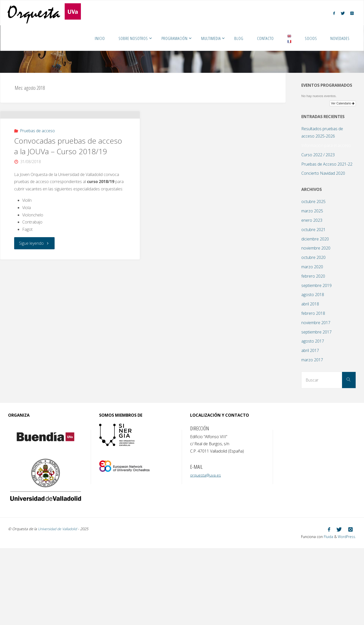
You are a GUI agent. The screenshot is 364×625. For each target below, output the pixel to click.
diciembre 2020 (315, 239)
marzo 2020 (312, 267)
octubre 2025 (313, 202)
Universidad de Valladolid (59, 529)
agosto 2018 (313, 295)
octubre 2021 (313, 230)
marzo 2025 (312, 211)
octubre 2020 (313, 257)
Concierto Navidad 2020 (323, 173)
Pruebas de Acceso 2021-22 (327, 164)
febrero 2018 (313, 313)
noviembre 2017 (316, 323)
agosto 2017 (313, 341)
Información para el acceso (326, 145)
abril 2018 (310, 304)
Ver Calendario (343, 103)
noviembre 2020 (316, 248)
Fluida (327, 536)
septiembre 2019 (316, 285)
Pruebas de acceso (37, 159)
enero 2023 (312, 220)
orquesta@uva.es (206, 475)
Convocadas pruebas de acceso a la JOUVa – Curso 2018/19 (68, 174)
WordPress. (346, 536)
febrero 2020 (313, 276)
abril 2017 (310, 350)
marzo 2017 (312, 360)
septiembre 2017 (316, 332)
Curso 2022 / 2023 (318, 155)
